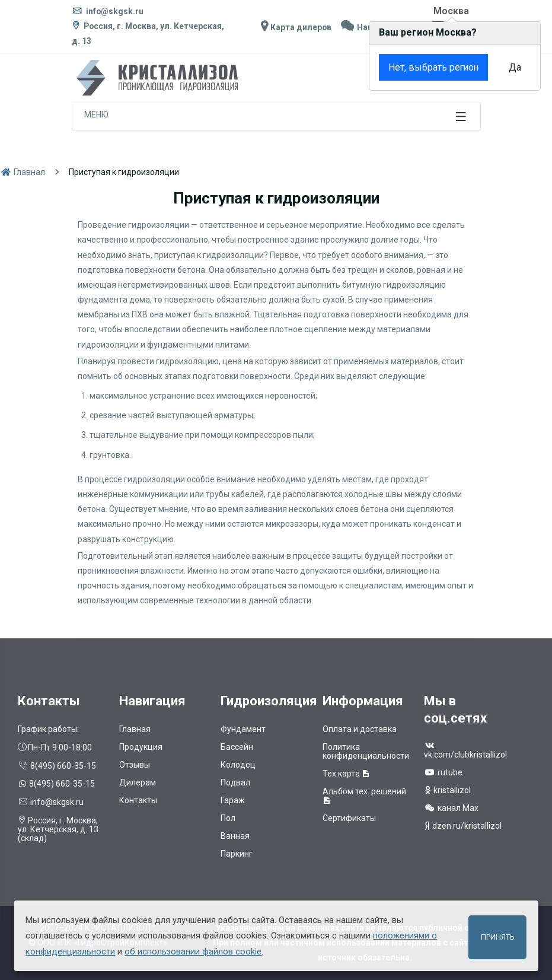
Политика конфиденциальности (366, 751)
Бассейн (237, 747)
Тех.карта (346, 774)
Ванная (235, 836)
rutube (443, 772)
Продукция (141, 747)
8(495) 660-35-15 (57, 766)
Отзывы (135, 765)
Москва (451, 11)
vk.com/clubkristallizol (465, 750)
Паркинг (237, 854)
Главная (23, 172)
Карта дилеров (295, 27)
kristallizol (447, 790)
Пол (228, 818)
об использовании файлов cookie (193, 952)
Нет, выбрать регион (430, 67)
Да (513, 67)
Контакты (138, 800)
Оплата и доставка (360, 729)
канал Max (451, 808)
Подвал (235, 782)
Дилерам (138, 782)
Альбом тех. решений (364, 796)
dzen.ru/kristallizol (463, 826)
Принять (497, 937)
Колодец (238, 765)
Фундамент (243, 729)
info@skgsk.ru (108, 11)
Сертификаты (349, 818)
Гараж (233, 800)
